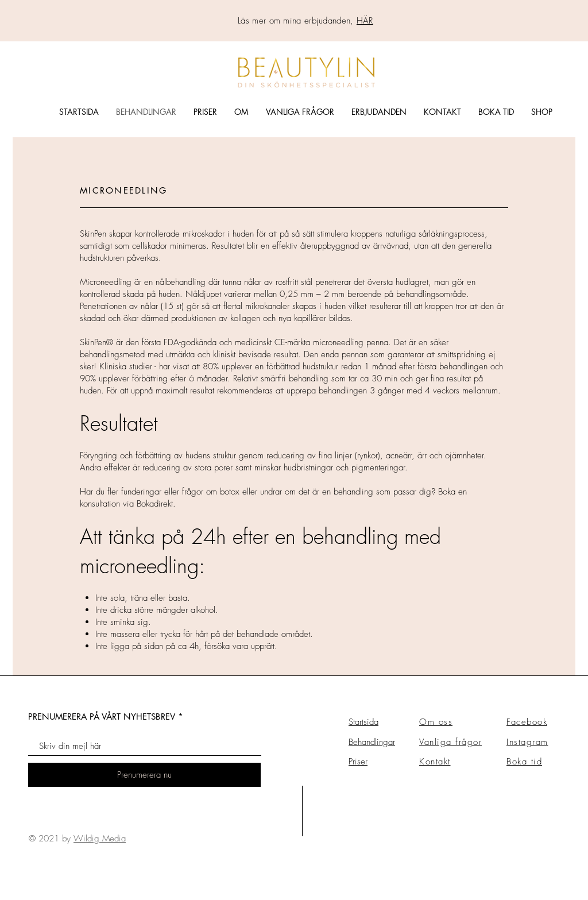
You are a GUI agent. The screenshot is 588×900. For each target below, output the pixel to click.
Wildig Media (100, 839)
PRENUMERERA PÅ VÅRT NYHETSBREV (102, 716)
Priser (358, 762)
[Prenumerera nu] (144, 775)
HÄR (365, 21)
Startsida (363, 722)
